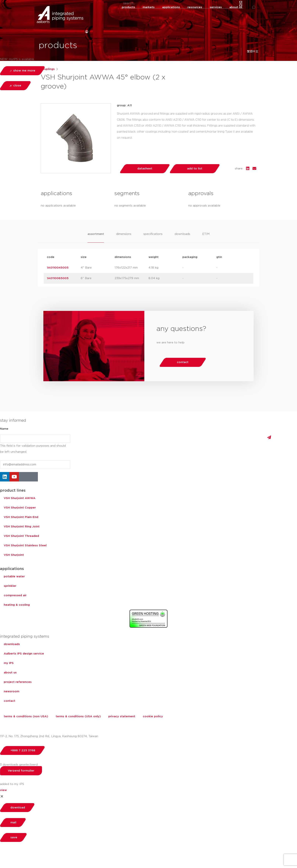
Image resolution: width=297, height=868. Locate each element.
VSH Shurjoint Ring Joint (22, 527)
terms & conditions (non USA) (26, 716)
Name (4, 429)
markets (149, 7)
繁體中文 (254, 52)
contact (10, 701)
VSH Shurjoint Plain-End (21, 517)
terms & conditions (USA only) (78, 716)
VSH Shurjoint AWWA (20, 498)
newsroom (12, 691)
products (128, 7)
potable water (14, 576)
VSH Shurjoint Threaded (21, 536)
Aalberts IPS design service (24, 654)
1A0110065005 (58, 278)
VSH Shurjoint (14, 555)
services (216, 7)
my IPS (9, 663)
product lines (13, 491)
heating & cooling (17, 605)
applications (171, 7)
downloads (12, 644)
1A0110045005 (58, 268)
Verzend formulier (21, 771)
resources (195, 7)
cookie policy (153, 716)
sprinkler (10, 586)
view (3, 790)
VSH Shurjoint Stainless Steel (25, 545)
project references (18, 682)
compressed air (15, 595)
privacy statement (122, 716)
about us (236, 7)
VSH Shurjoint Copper (20, 508)
